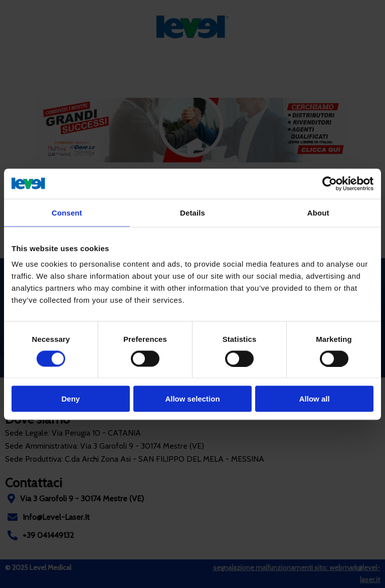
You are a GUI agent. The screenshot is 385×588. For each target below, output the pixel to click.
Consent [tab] (67, 212)
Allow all (315, 399)
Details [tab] (192, 212)
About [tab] (318, 212)
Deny (70, 399)
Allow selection (192, 399)
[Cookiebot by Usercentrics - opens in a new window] (330, 183)
